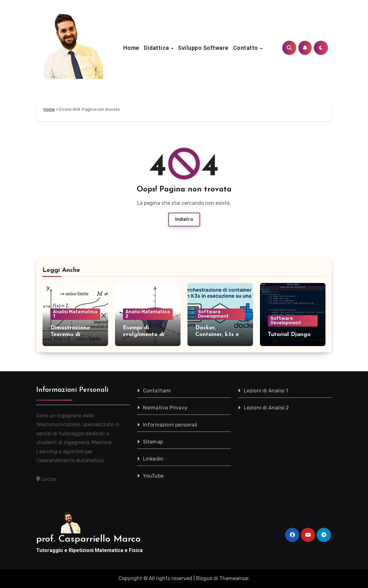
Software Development (213, 314)
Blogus (204, 578)
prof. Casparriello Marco (88, 539)
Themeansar (234, 578)
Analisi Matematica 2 (148, 314)
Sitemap (153, 442)
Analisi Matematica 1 (75, 314)
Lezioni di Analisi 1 (266, 391)
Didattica (157, 48)
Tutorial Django (289, 335)
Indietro (184, 219)
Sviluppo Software (203, 48)
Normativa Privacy (165, 408)
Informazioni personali (170, 425)
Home (131, 48)
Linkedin (153, 459)
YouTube (153, 476)
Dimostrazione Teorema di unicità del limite (73, 335)
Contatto (246, 48)
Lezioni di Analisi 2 (267, 408)
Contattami (157, 391)
